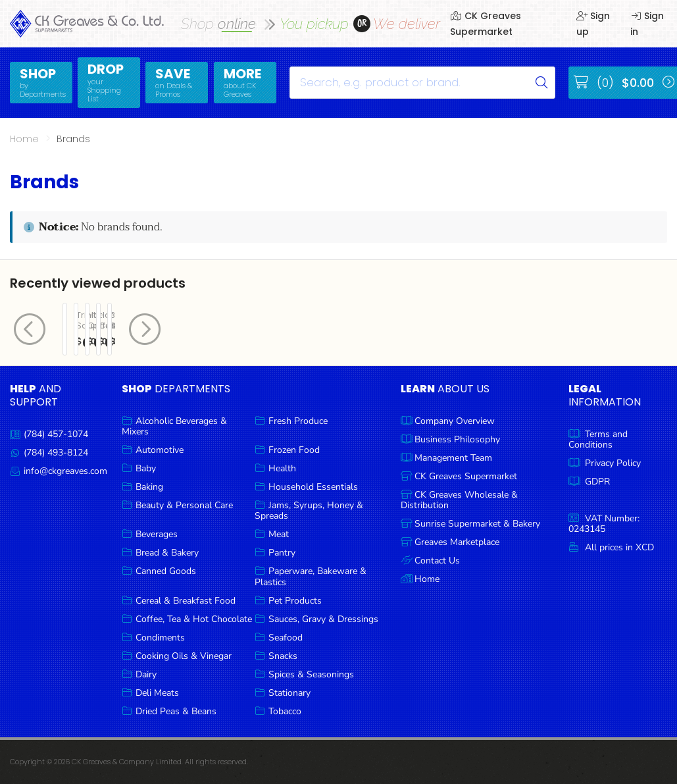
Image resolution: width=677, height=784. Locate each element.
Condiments (160, 638)
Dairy (146, 674)
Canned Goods (166, 571)
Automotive (160, 450)
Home (24, 139)
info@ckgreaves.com (65, 471)
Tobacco (285, 711)
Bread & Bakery (167, 553)
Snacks (283, 656)
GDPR (597, 482)
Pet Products (295, 601)
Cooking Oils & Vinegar (184, 656)
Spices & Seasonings (311, 674)
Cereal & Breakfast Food (186, 601)
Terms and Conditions (598, 439)
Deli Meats (157, 693)
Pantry (282, 553)
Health (282, 468)
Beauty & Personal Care (184, 505)
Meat (279, 534)
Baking (149, 487)
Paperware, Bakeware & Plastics (311, 576)
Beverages (157, 534)
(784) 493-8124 (56, 453)
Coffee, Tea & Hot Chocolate (194, 619)
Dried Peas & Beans (176, 711)
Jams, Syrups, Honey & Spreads (309, 510)
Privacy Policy (613, 463)
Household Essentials (313, 487)
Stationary (289, 693)
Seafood (286, 638)
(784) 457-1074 (56, 434)
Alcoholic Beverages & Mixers (174, 426)
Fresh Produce (298, 421)
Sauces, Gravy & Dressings (323, 619)
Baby (146, 468)
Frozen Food (294, 450)
